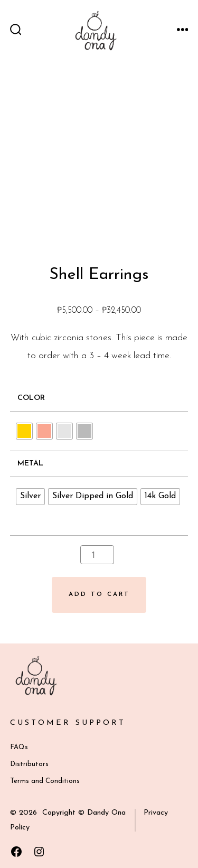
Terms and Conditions (45, 781)
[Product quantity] (97, 555)
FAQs (19, 747)
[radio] (24, 431)
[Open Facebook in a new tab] (16, 852)
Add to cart (99, 594)
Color (31, 398)
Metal (30, 464)
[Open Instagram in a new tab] (39, 852)
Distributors (29, 764)
